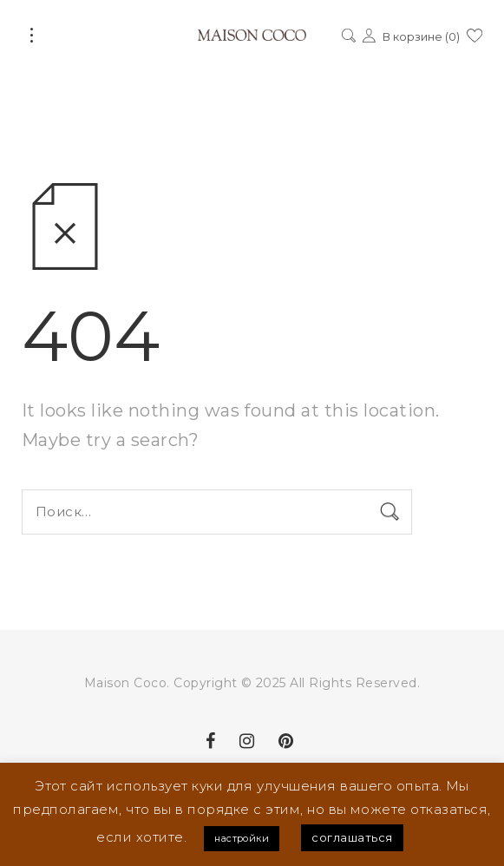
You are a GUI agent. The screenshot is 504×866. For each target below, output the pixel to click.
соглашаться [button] (352, 837)
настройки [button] (242, 838)
